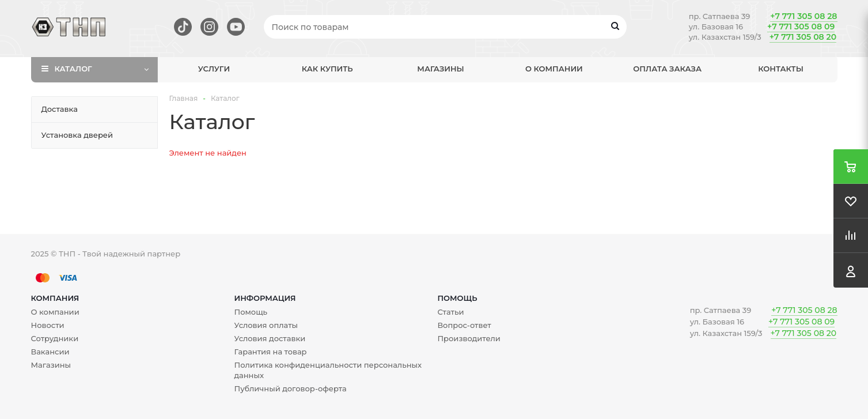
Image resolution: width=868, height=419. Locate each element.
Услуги (214, 69)
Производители (469, 338)
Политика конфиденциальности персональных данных (328, 370)
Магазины (440, 69)
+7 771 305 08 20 (803, 37)
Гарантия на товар (270, 352)
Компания (55, 298)
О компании (554, 69)
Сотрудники (55, 338)
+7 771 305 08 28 (803, 16)
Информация (265, 298)
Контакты (781, 69)
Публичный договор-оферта (290, 388)
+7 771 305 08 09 (801, 27)
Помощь (457, 298)
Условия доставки (270, 338)
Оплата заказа (667, 69)
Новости (48, 325)
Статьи (450, 312)
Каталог (73, 69)
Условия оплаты (266, 325)
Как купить (327, 69)
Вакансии (50, 352)
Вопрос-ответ (464, 325)
